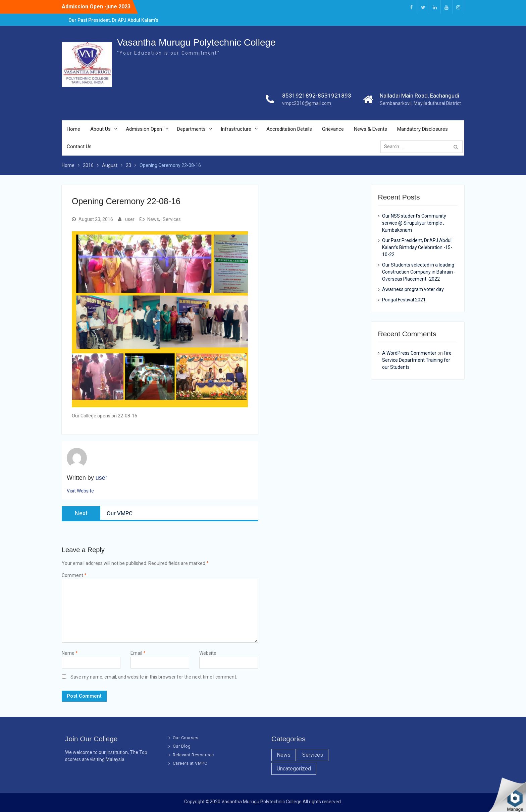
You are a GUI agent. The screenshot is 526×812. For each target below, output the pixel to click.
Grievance (333, 129)
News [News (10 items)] (284, 755)
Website (208, 653)
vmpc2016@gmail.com (307, 104)
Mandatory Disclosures (423, 129)
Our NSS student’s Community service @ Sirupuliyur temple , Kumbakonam (414, 223)
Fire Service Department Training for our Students (417, 360)
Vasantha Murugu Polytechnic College (196, 43)
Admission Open (144, 129)
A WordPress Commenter (409, 353)
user (130, 219)
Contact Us (79, 147)
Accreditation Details (289, 129)
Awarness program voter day (413, 289)
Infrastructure (236, 129)
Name (70, 653)
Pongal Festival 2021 (404, 300)
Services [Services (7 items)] (313, 755)
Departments (191, 129)
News (153, 219)
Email (138, 653)
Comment (74, 575)
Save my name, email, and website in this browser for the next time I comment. (154, 677)
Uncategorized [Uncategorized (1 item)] (294, 769)
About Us (100, 129)
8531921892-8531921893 (317, 96)
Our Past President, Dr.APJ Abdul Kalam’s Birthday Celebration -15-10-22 (417, 247)
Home (73, 129)
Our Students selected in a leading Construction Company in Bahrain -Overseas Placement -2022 (419, 272)
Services (172, 219)
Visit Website (80, 491)
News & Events (371, 129)
